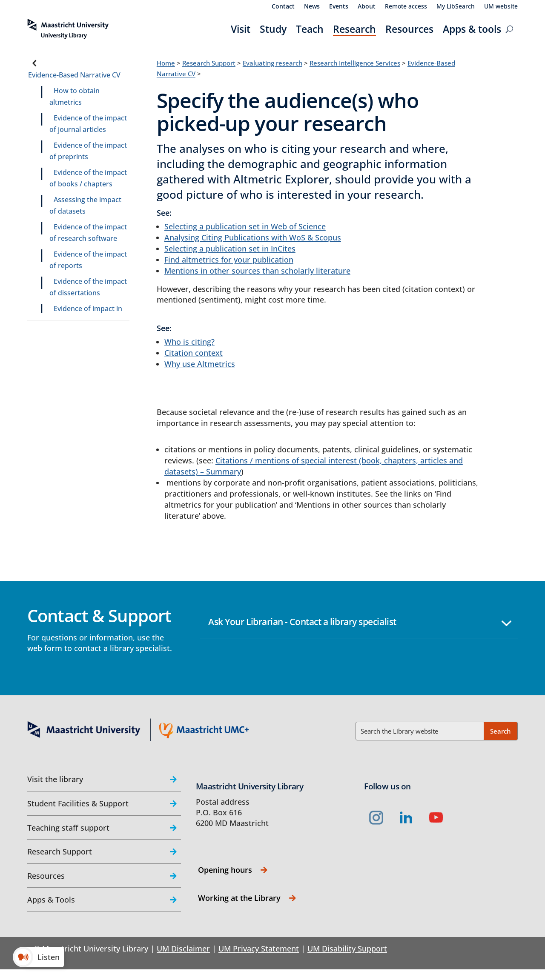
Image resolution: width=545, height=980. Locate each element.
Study (273, 29)
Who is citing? (189, 342)
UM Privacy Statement (259, 949)
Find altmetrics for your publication (229, 260)
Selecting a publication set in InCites (230, 249)
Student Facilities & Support (78, 803)
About (367, 7)
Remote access (406, 7)
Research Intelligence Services (355, 63)
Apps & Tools (51, 900)
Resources (409, 29)
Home (166, 63)
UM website (501, 7)
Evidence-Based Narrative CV (74, 75)
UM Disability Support (347, 949)
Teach (310, 29)
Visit (241, 29)
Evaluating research (272, 63)
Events (339, 7)
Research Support (209, 63)
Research (354, 29)
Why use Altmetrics (200, 364)
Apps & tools (472, 29)
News (312, 7)
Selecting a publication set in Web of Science (245, 226)
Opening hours (225, 870)
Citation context (194, 353)
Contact (283, 7)
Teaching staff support (68, 828)
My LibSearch (456, 7)
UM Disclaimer (183, 949)
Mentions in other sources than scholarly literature (257, 271)
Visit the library (55, 779)
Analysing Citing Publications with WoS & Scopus (253, 237)
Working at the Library (239, 898)
